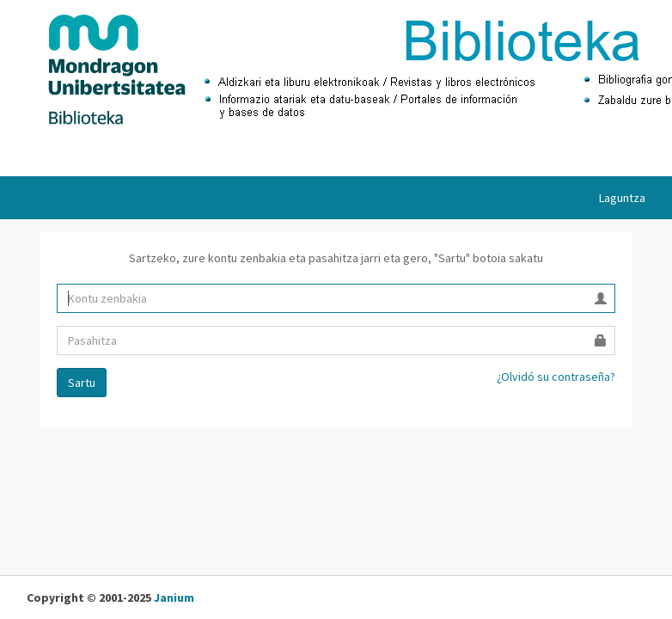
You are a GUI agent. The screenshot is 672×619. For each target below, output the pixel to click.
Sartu (82, 383)
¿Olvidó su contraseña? (556, 377)
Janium (174, 598)
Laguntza (622, 198)
